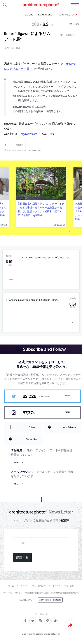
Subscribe (31, 439)
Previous (70, 231)
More (17, 463)
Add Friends (70, 427)
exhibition (13, 48)
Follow (68, 396)
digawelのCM (29, 134)
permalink (36, 150)
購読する (22, 557)
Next (77, 231)
